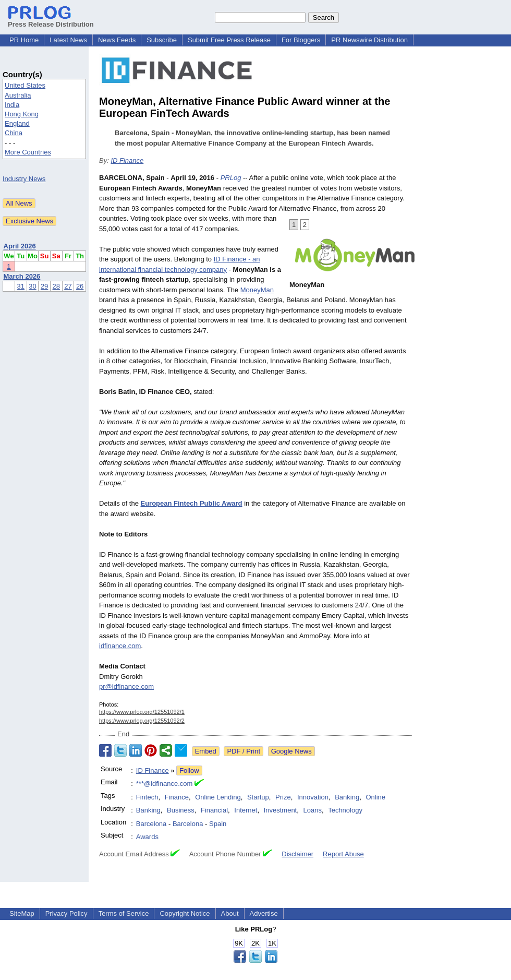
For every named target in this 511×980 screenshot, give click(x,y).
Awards (147, 837)
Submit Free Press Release (229, 40)
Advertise (264, 913)
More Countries (28, 152)
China (14, 133)
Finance (177, 797)
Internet (246, 810)
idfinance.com (120, 646)
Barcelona (151, 824)
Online (375, 797)
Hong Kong (22, 114)
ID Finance (127, 160)
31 (21, 286)
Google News (291, 751)
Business (181, 810)
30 (32, 286)
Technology (345, 810)
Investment (281, 810)
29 (44, 286)
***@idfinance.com (165, 784)
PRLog (231, 178)
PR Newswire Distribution (369, 40)
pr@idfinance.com (126, 686)
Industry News (24, 179)
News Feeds (117, 40)
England (17, 123)
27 (68, 286)
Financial (214, 810)
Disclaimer (297, 854)
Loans (312, 810)
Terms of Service (124, 913)
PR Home (24, 40)
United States (25, 85)
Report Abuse (343, 854)
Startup (258, 797)
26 (80, 286)
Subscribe (162, 40)
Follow (189, 770)
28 (56, 286)
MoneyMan (257, 290)
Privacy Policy (66, 913)
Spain (218, 824)
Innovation (313, 797)
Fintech (147, 797)
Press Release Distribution (51, 20)
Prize (283, 797)
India (12, 105)
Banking (347, 797)
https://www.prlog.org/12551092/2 (142, 721)
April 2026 (20, 246)
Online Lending (218, 797)
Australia (18, 95)
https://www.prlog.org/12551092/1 (142, 712)
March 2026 (22, 276)
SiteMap (22, 913)
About (230, 913)
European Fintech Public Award (192, 503)
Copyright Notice (185, 913)
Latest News (68, 40)
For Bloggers (301, 40)
